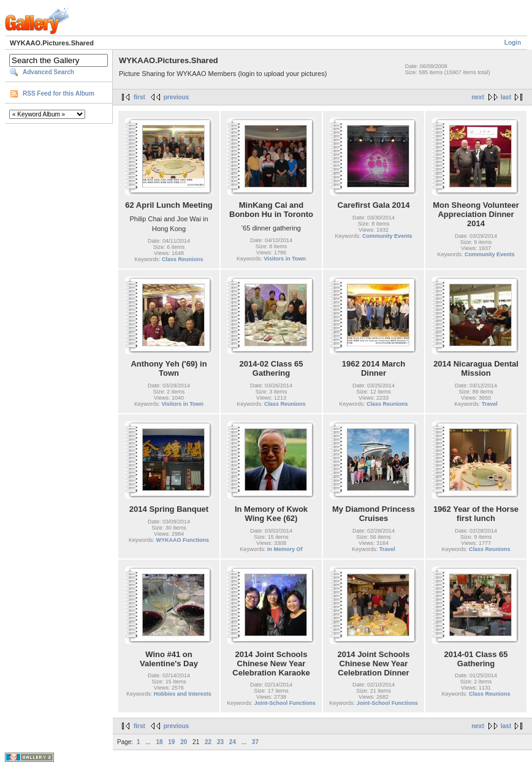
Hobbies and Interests (183, 694)
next (478, 97)
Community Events (387, 236)
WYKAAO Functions (183, 540)
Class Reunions (183, 259)
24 (233, 742)
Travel (490, 404)
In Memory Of (285, 549)
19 (171, 742)
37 (255, 742)
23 (220, 742)
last (506, 97)
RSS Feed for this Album (59, 93)
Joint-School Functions (285, 703)
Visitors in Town (285, 259)
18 (159, 742)
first (139, 97)
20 (184, 742)
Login (513, 43)
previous (177, 97)
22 (208, 742)
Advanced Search (48, 72)
